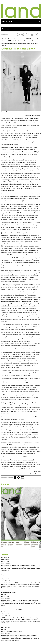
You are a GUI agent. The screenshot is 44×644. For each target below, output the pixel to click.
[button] (22, 477)
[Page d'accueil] (21, 18)
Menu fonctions (21, 22)
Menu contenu (21, 29)
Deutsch (3, 34)
